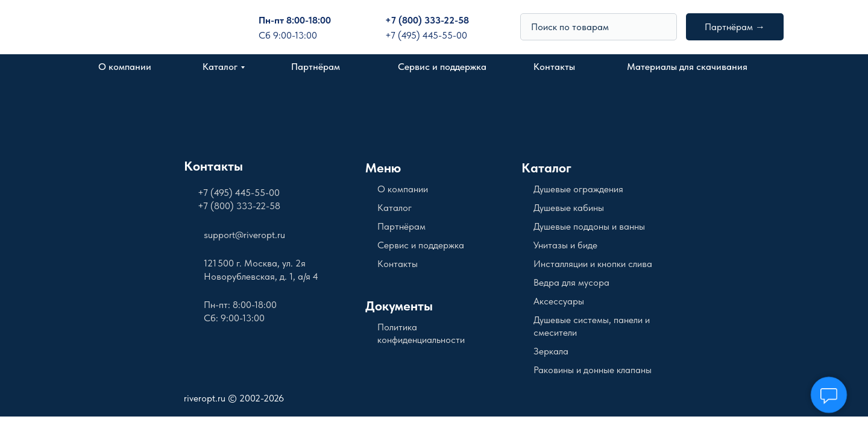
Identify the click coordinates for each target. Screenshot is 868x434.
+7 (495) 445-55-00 (426, 35)
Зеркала (551, 351)
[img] (662, 27)
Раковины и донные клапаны (593, 370)
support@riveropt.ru (244, 235)
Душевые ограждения (578, 189)
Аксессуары (559, 301)
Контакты (554, 67)
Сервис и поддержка (442, 67)
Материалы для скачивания (687, 67)
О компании (125, 67)
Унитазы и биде (565, 245)
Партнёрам (316, 67)
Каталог (220, 67)
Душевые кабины (569, 208)
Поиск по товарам (570, 27)
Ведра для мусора (571, 282)
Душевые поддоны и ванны (589, 226)
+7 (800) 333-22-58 (427, 20)
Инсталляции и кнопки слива (593, 264)
